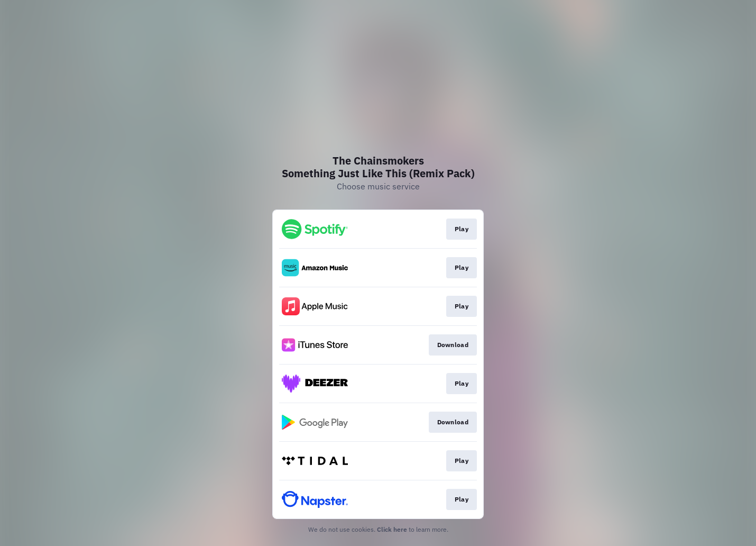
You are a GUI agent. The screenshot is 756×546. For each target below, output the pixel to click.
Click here (392, 529)
